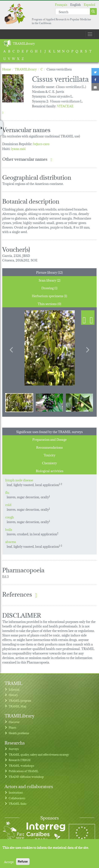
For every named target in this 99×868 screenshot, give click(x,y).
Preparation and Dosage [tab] (49, 439)
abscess (11, 541)
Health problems (19, 733)
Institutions (16, 792)
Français (61, 4)
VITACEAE (65, 106)
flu (7, 492)
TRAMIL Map (18, 706)
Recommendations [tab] (49, 447)
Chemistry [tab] (49, 463)
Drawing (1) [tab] (49, 288)
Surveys (14, 749)
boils (9, 529)
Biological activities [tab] (49, 471)
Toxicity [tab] (49, 455)
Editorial (14, 689)
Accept (9, 862)
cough (10, 517)
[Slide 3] (79, 402)
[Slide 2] (49, 402)
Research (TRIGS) (20, 760)
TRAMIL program (20, 700)
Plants (12, 727)
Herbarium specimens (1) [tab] (49, 296)
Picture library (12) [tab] (49, 272)
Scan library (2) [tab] (49, 280)
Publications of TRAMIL (24, 771)
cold (8, 504)
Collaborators (17, 798)
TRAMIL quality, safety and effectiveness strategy (39, 754)
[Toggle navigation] (90, 34)
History (13, 695)
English (75, 4)
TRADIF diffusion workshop (26, 777)
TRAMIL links (18, 803)
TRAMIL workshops (21, 765)
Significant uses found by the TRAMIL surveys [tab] (49, 431)
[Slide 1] (19, 402)
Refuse (23, 862)
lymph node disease (19, 480)
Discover (14, 722)
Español (89, 4)
